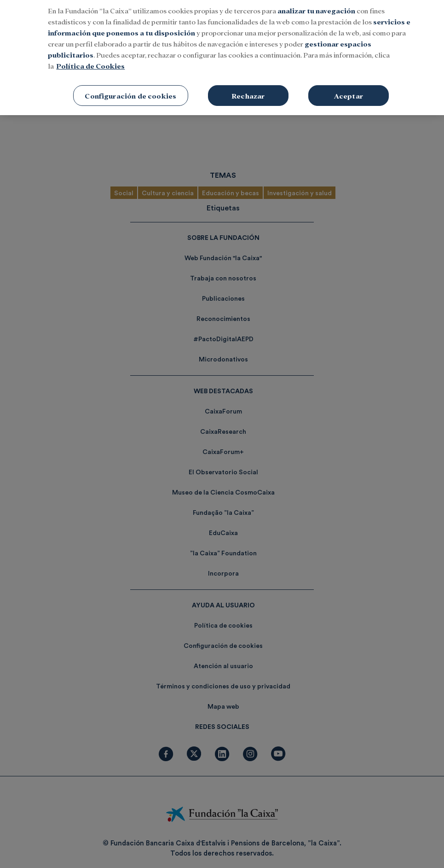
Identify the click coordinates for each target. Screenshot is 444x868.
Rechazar (248, 90)
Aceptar (349, 90)
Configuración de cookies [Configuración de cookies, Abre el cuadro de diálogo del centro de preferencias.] (130, 90)
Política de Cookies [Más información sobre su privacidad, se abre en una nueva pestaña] (90, 61)
